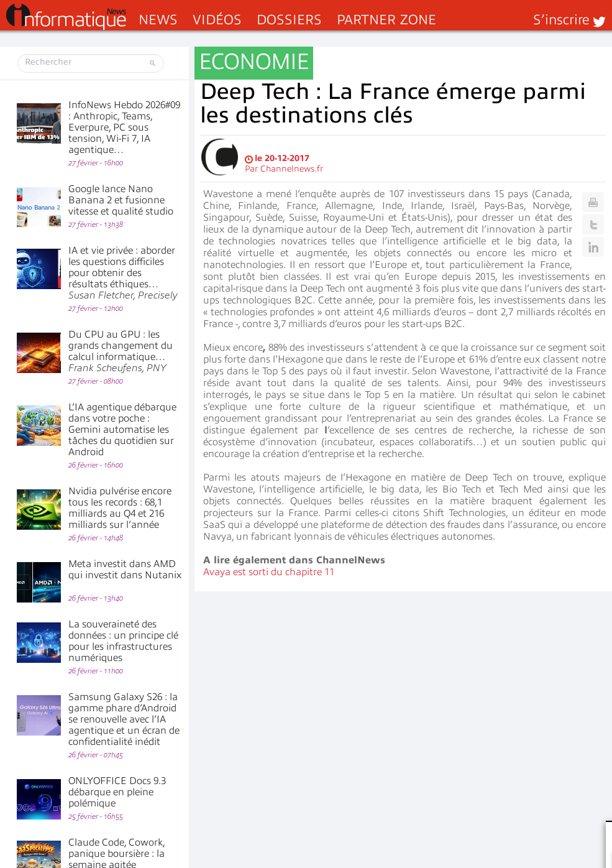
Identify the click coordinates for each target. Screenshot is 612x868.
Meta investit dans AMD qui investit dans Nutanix (125, 570)
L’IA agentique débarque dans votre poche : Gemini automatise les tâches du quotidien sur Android (122, 430)
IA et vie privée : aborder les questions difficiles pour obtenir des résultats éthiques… (123, 273)
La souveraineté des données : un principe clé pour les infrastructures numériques (123, 641)
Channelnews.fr (292, 169)
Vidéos (217, 20)
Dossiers (289, 20)
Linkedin (593, 247)
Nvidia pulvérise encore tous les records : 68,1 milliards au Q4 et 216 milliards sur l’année (120, 508)
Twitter (593, 224)
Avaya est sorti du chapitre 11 (269, 572)
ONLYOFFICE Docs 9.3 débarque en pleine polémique (117, 792)
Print (593, 202)
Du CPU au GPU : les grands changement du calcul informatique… (121, 351)
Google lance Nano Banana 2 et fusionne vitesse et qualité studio (121, 200)
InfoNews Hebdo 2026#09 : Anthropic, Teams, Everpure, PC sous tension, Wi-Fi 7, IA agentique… (124, 127)
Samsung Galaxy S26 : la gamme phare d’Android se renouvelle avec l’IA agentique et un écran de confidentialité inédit (124, 719)
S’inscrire (561, 20)
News (158, 20)
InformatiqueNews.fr (66, 17)
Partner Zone (386, 20)
